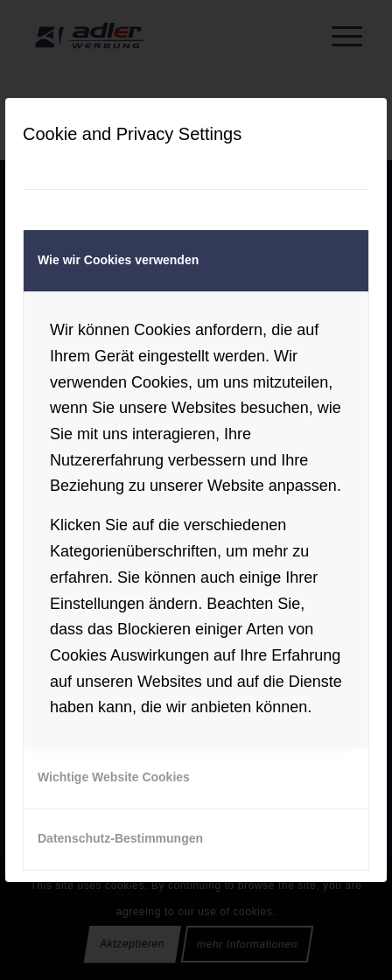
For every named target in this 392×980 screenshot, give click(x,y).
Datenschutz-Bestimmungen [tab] (120, 838)
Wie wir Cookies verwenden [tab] (118, 260)
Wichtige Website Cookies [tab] (114, 777)
